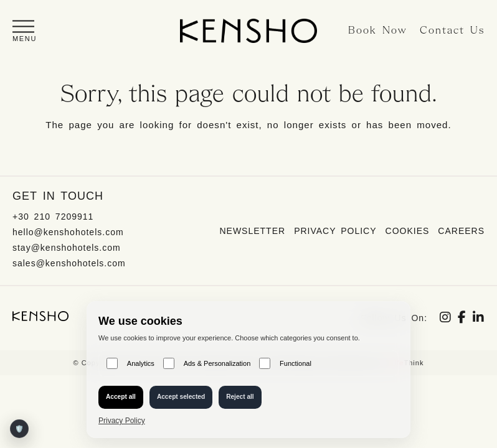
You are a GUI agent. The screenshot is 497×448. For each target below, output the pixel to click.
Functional (285, 363)
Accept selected (181, 397)
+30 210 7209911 (53, 217)
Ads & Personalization (207, 363)
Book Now (378, 31)
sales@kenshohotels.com (69, 263)
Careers (461, 231)
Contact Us (452, 31)
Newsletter (252, 231)
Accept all (121, 397)
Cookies (408, 231)
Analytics (130, 363)
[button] (25, 31)
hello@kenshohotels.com (68, 232)
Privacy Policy (335, 231)
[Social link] (446, 319)
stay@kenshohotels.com (67, 248)
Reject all (240, 397)
